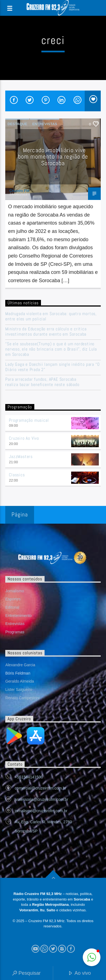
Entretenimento (18, 616)
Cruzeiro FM (19, 191)
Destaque (17, 124)
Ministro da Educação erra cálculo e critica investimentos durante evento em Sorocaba (46, 331)
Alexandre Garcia (20, 665)
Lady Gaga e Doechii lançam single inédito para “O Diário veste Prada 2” (52, 367)
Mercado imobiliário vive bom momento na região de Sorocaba (53, 157)
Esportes (13, 599)
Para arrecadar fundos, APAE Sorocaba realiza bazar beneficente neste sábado (42, 382)
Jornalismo (15, 591)
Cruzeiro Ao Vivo (24, 438)
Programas (15, 632)
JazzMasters (21, 456)
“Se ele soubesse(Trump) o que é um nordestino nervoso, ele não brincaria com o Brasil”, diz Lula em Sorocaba (51, 349)
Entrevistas (45, 124)
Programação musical (29, 420)
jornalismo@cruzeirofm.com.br (41, 811)
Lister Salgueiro (19, 690)
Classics (17, 475)
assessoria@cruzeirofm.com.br (41, 799)
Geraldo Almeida (20, 681)
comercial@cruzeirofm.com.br (40, 788)
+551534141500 (29, 777)
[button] (92, 957)
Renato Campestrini (22, 698)
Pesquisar (26, 973)
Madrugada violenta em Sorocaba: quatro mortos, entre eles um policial (51, 316)
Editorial (12, 607)
